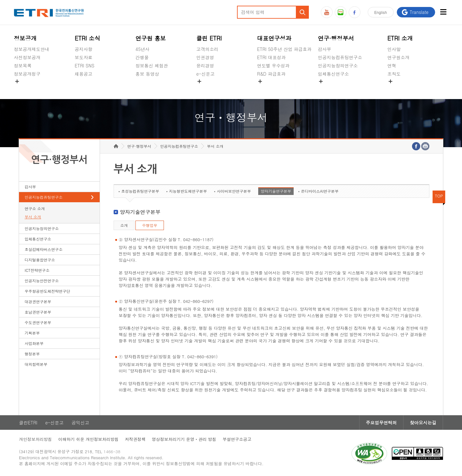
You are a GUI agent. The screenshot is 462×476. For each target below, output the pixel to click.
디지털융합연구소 (40, 260)
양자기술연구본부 (276, 191)
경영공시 (23, 89)
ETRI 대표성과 (271, 57)
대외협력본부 (36, 364)
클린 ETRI (209, 38)
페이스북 (355, 12)
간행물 (142, 57)
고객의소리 (207, 49)
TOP (439, 196)
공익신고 (205, 89)
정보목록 (23, 66)
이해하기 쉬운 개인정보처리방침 (88, 439)
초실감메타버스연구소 (340, 89)
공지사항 (84, 49)
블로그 (341, 12)
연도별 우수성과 (273, 66)
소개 (124, 225)
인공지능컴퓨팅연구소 (340, 57)
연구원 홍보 (151, 38)
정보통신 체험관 (152, 66)
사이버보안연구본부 (234, 191)
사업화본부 (34, 343)
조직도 (394, 74)
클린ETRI (28, 423)
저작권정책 (135, 439)
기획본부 (32, 333)
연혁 (392, 66)
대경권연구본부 (38, 301)
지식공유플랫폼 (272, 89)
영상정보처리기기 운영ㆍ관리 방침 (184, 439)
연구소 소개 (35, 208)
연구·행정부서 (336, 38)
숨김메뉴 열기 (17, 81)
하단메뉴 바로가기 (0, 0)
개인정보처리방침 (35, 439)
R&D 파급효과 (271, 74)
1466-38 (112, 451)
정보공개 (25, 38)
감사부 (324, 49)
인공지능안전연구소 (42, 281)
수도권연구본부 (38, 322)
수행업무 (150, 225)
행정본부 (32, 354)
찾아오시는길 (423, 423)
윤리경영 (205, 66)
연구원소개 (398, 57)
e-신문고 (205, 74)
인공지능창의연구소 (338, 66)
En (381, 12)
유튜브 (327, 12)
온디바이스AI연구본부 (320, 191)
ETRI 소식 (87, 38)
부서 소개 (33, 217)
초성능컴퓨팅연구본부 (140, 191)
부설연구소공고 (237, 439)
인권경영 (205, 57)
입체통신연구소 (333, 74)
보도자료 (84, 57)
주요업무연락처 (381, 423)
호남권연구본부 (38, 312)
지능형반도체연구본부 (188, 191)
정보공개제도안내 (32, 49)
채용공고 (84, 74)
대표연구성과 (274, 38)
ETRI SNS (84, 66)
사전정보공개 (27, 57)
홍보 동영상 (147, 74)
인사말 (394, 49)
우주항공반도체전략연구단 (47, 291)
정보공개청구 (27, 74)
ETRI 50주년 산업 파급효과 (284, 49)
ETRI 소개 (400, 38)
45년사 (142, 49)
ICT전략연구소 (37, 270)
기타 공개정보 (401, 89)
